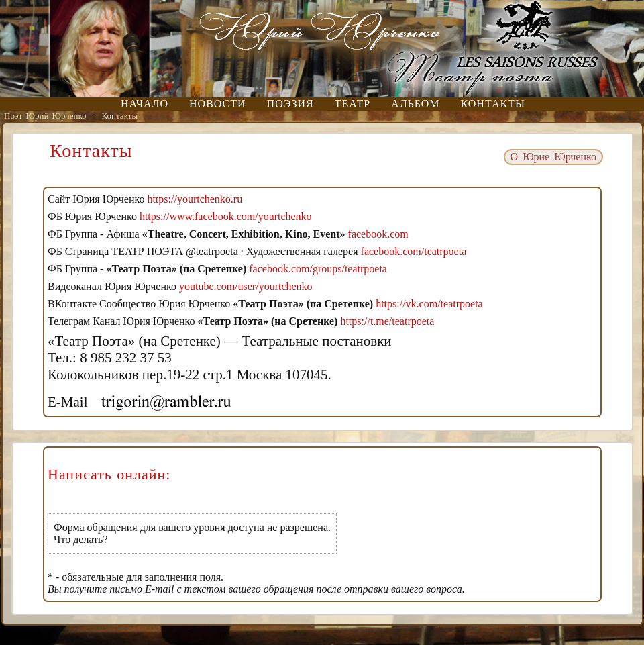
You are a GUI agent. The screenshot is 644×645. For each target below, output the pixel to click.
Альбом (415, 104)
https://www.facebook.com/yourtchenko (226, 216)
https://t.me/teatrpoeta (387, 321)
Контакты (493, 104)
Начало (145, 104)
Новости (218, 104)
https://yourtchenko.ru (195, 199)
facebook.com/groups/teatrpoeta (318, 269)
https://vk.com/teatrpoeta (429, 304)
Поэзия (290, 104)
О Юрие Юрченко (553, 157)
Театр (353, 104)
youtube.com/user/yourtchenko (246, 286)
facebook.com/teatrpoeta (414, 251)
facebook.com (378, 234)
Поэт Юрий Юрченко (45, 116)
